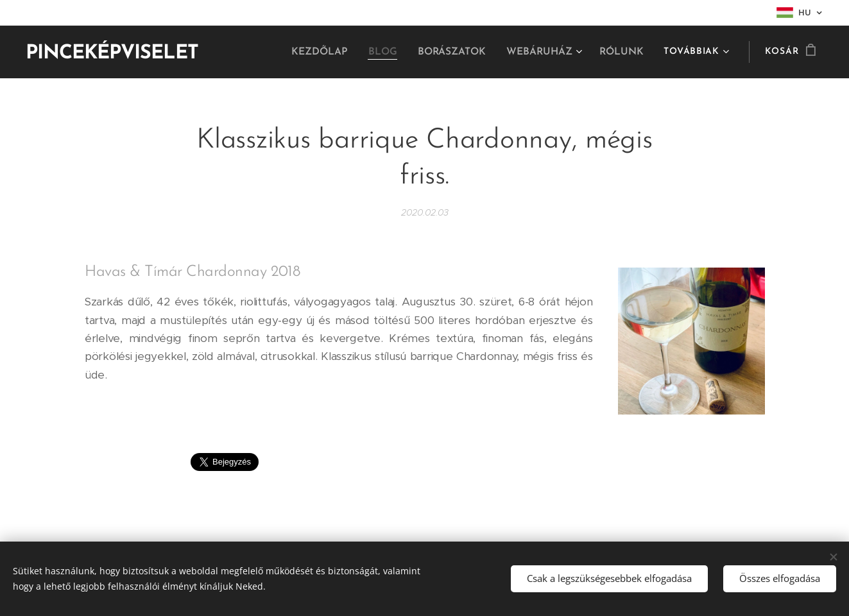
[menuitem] (331, 52)
